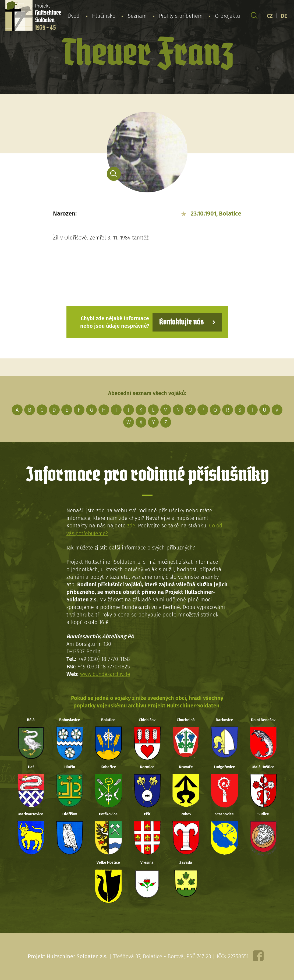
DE (284, 16)
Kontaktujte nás (180, 322)
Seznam (137, 16)
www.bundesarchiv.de (106, 674)
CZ (270, 16)
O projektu (228, 16)
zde (131, 526)
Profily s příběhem (181, 16)
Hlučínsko (104, 16)
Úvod (74, 16)
